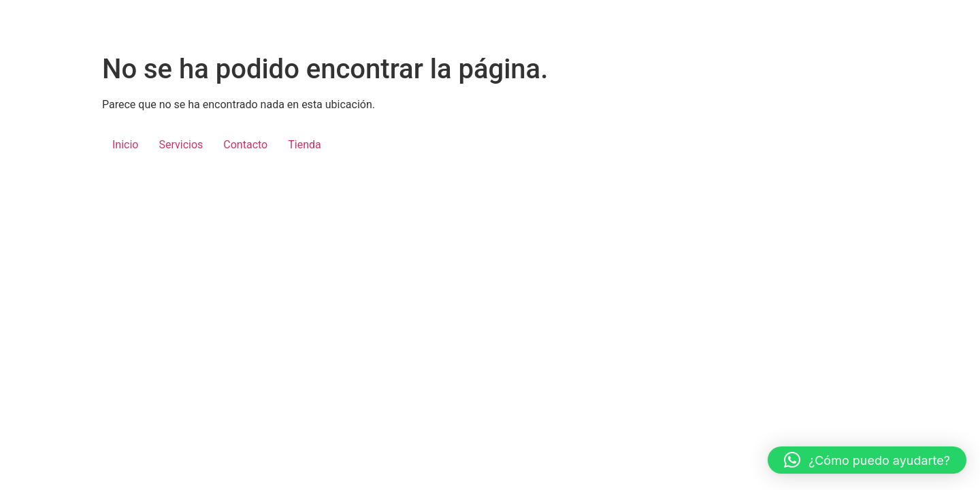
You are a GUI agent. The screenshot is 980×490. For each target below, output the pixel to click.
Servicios (181, 145)
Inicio (125, 145)
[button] (867, 460)
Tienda (304, 145)
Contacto (245, 145)
